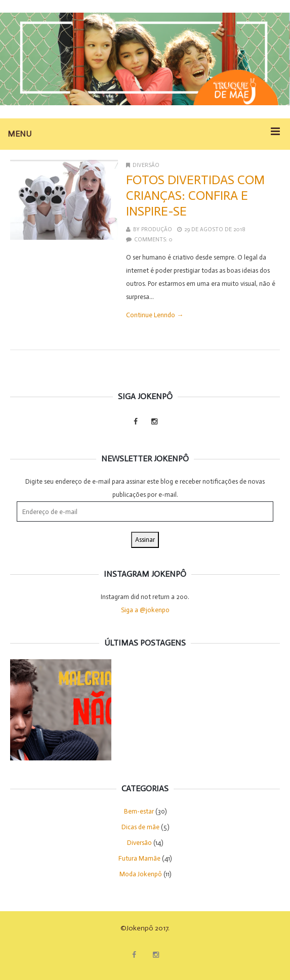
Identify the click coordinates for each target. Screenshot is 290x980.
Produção (157, 229)
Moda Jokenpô (141, 874)
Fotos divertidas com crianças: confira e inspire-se (195, 196)
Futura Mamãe (139, 858)
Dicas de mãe (140, 827)
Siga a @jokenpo (145, 610)
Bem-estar (139, 811)
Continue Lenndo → (155, 315)
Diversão (146, 165)
